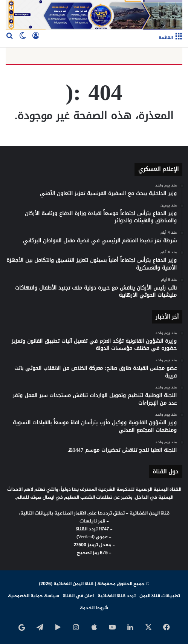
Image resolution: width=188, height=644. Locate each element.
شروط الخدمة (94, 608)
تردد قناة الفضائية (117, 596)
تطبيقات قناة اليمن (160, 596)
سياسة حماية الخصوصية (34, 596)
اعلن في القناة (78, 596)
